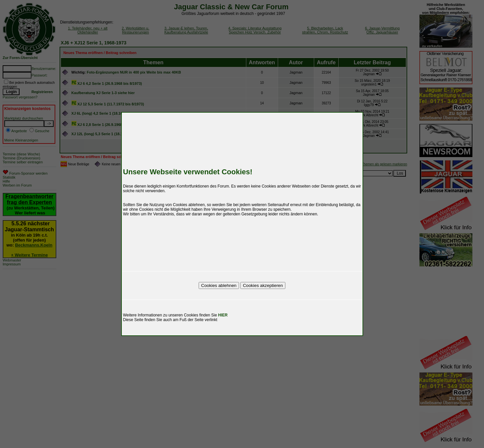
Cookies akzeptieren (263, 285)
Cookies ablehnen (219, 285)
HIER (223, 315)
